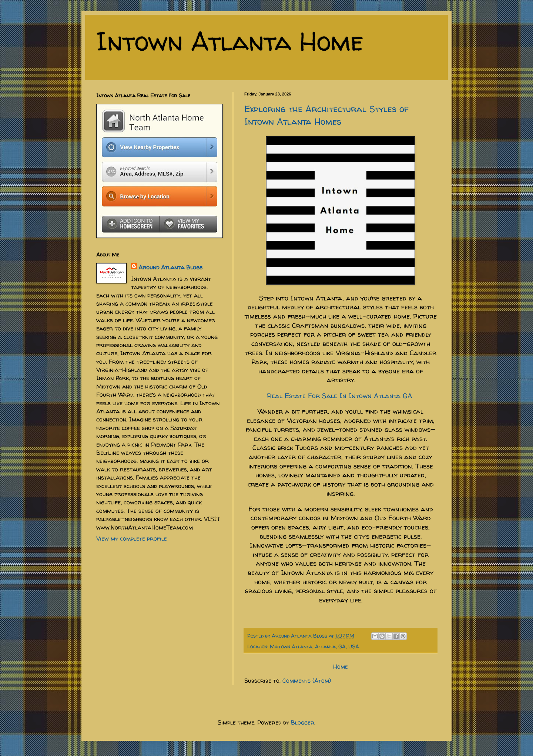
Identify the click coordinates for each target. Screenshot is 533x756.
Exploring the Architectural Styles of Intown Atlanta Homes (326, 115)
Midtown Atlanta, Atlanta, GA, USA (314, 646)
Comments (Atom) (307, 681)
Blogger (303, 722)
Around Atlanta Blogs (170, 267)
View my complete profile (132, 538)
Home (341, 666)
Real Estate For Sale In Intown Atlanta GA (341, 396)
